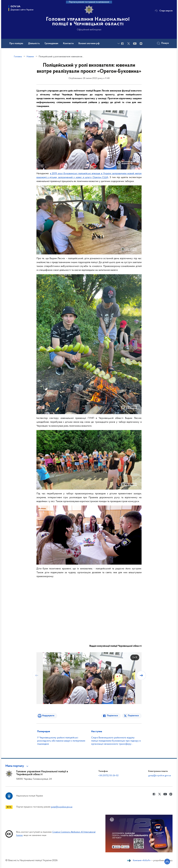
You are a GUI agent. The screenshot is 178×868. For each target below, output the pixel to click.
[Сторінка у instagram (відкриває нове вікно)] (141, 44)
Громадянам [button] (51, 44)
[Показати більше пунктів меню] (119, 43)
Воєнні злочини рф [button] (89, 44)
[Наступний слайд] (141, 675)
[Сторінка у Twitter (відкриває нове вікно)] (129, 44)
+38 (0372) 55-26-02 (108, 776)
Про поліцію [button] (16, 44)
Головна (18, 57)
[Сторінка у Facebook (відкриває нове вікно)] (122, 44)
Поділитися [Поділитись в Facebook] (112, 716)
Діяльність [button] (34, 44)
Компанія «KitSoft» (142, 861)
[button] (17, 766)
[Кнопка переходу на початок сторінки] (167, 862)
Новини (30, 57)
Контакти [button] (68, 44)
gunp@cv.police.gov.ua (160, 776)
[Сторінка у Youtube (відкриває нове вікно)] (135, 44)
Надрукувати (48, 716)
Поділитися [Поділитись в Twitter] (133, 716)
